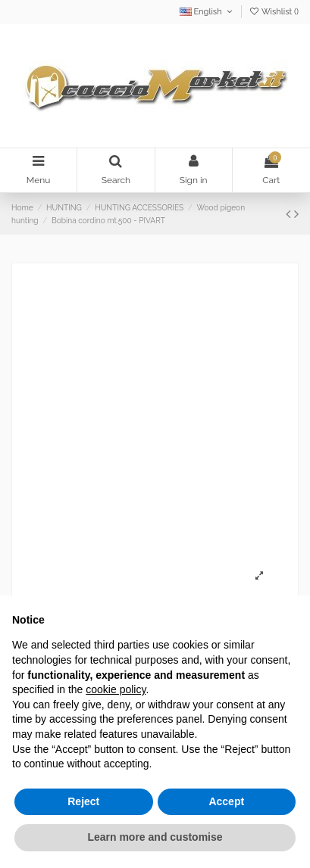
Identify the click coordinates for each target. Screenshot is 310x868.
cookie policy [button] (116, 689)
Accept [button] (226, 801)
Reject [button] (83, 801)
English (207, 12)
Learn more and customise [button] (155, 837)
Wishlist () (274, 12)
